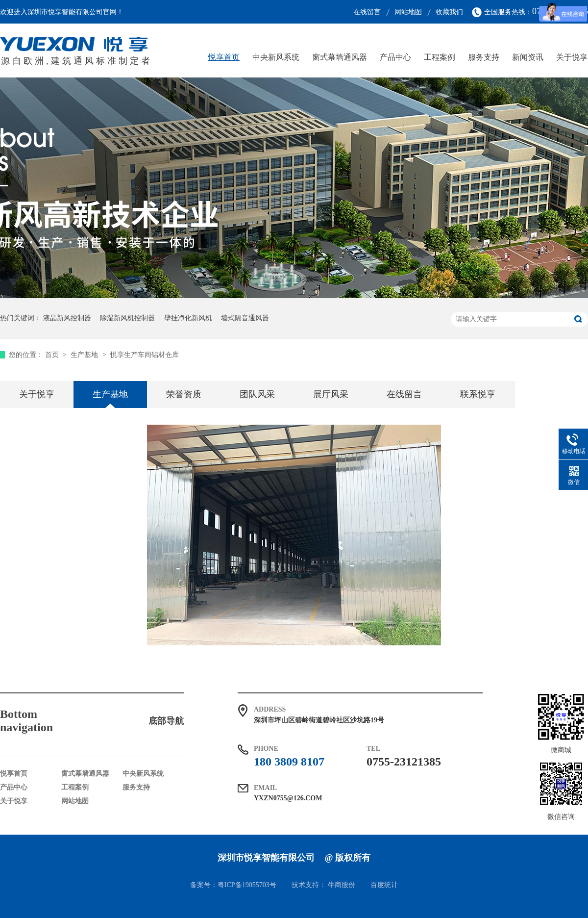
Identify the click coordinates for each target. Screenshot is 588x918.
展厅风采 (331, 394)
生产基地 (85, 355)
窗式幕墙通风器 (340, 57)
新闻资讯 (528, 57)
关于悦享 (572, 57)
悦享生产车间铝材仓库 (145, 355)
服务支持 (484, 57)
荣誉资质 (184, 394)
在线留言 (367, 12)
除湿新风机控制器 (127, 318)
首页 (53, 355)
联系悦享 (478, 394)
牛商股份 (342, 885)
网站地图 (408, 12)
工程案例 (440, 57)
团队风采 (257, 394)
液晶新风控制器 (67, 318)
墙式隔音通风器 (245, 318)
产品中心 (395, 57)
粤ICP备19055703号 (247, 885)
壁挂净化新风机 (188, 318)
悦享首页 (224, 57)
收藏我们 (449, 12)
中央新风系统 (276, 57)
